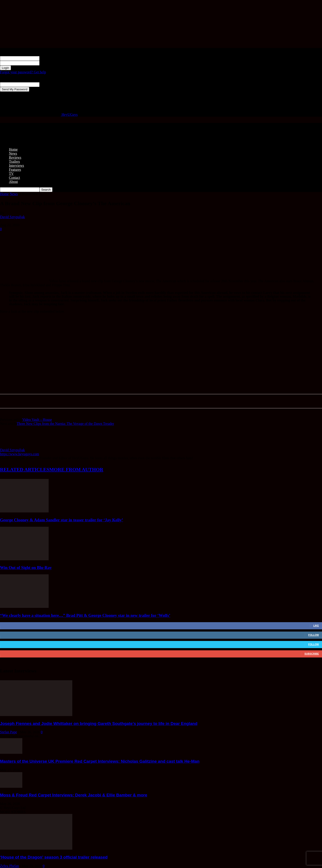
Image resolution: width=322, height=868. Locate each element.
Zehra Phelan (9, 866)
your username (50, 58)
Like (316, 626)
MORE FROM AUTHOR (76, 469)
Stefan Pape (8, 732)
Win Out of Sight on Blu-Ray (26, 568)
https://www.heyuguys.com (20, 454)
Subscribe (312, 654)
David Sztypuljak (12, 217)
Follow (314, 635)
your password (50, 63)
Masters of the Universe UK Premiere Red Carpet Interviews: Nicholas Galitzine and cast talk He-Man (100, 761)
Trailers (14, 161)
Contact (15, 178)
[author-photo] (11, 446)
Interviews (17, 165)
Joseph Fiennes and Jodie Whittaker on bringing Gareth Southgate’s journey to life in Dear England (99, 724)
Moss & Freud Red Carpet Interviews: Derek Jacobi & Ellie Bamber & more (74, 795)
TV (11, 174)
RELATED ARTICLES (25, 469)
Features (15, 170)
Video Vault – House (37, 420)
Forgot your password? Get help (23, 72)
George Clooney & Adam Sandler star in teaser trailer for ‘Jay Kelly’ (62, 520)
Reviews (15, 157)
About (13, 182)
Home (13, 149)
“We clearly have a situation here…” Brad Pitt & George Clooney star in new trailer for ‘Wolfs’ (85, 615)
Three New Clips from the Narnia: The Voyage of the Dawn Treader (65, 424)
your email (47, 84)
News (13, 153)
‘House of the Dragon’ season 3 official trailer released (54, 857)
